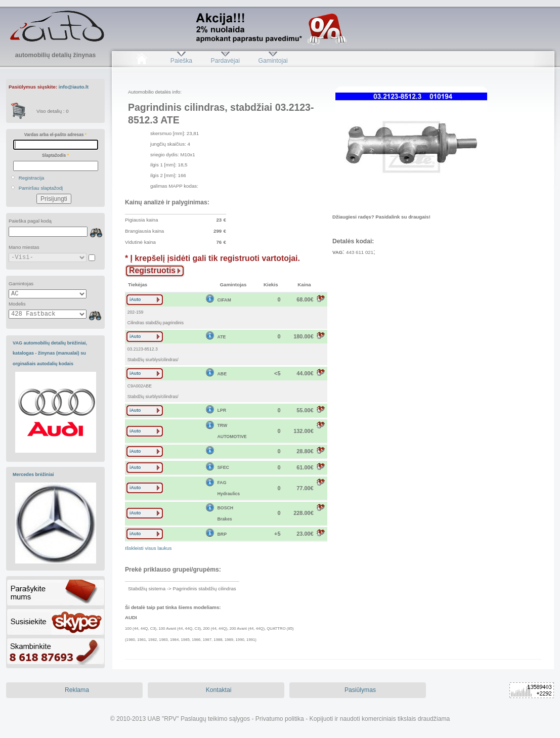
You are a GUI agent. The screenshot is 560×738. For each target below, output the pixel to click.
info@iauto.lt (74, 87)
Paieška (181, 61)
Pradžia (141, 61)
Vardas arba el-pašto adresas (55, 135)
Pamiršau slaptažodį (41, 188)
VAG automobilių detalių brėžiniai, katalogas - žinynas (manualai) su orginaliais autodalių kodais (50, 353)
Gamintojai (273, 61)
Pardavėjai (225, 61)
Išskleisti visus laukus (148, 548)
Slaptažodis (55, 155)
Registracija (32, 178)
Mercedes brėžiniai (33, 474)
